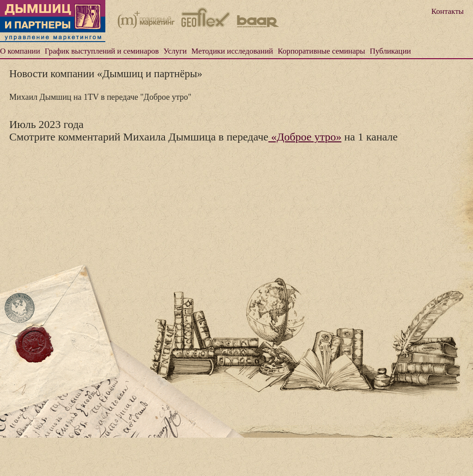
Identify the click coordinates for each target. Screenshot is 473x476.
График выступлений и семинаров (102, 51)
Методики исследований (232, 51)
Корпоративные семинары (321, 51)
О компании (20, 51)
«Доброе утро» (305, 137)
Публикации (390, 51)
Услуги (175, 51)
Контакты (448, 11)
